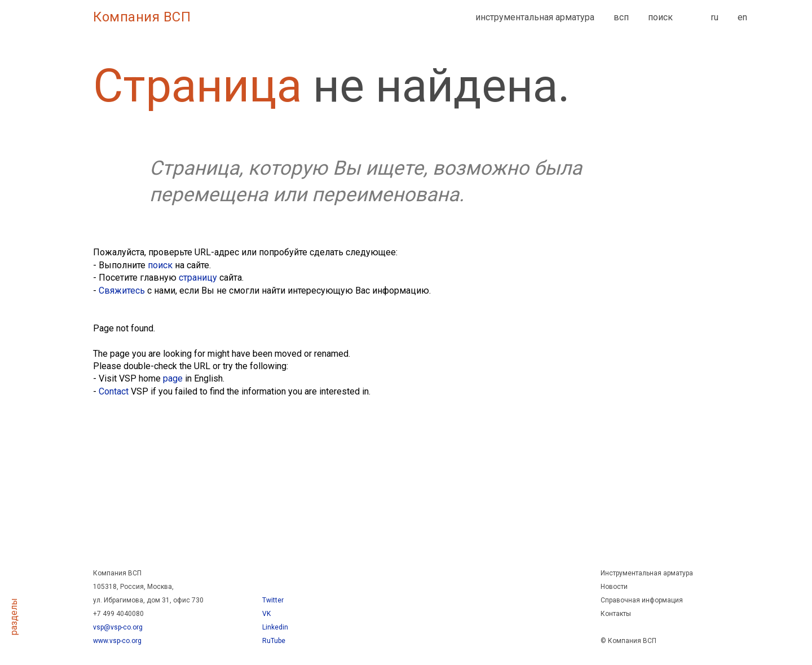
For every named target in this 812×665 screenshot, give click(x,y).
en (742, 17)
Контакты (616, 614)
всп (621, 17)
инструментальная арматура (535, 17)
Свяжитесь (122, 291)
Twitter (273, 600)
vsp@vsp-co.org (118, 627)
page (173, 378)
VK (266, 614)
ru (715, 17)
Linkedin (275, 627)
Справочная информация (642, 600)
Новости (614, 587)
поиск (660, 17)
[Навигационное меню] (14, 17)
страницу (198, 278)
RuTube (274, 641)
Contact (114, 391)
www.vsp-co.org (117, 641)
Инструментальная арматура (647, 573)
